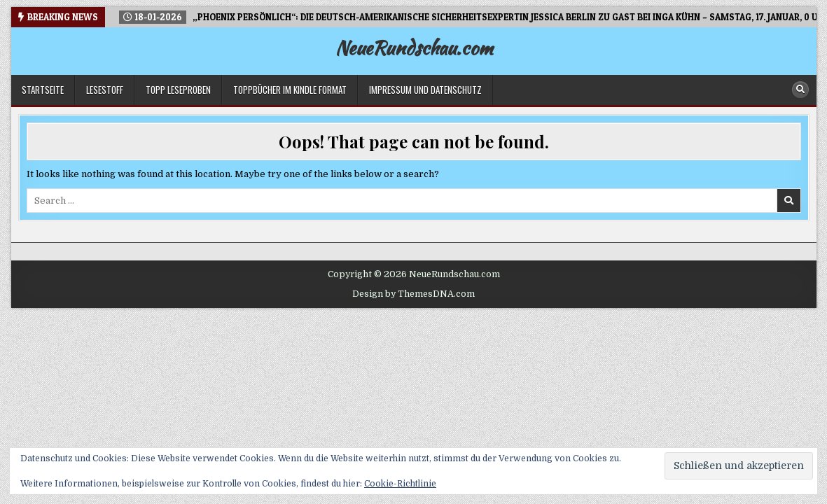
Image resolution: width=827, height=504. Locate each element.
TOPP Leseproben (178, 90)
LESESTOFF (105, 90)
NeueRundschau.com (414, 48)
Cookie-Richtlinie (400, 484)
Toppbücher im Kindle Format (290, 90)
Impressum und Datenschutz (425, 90)
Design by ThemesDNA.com (413, 294)
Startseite (43, 90)
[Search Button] (800, 90)
